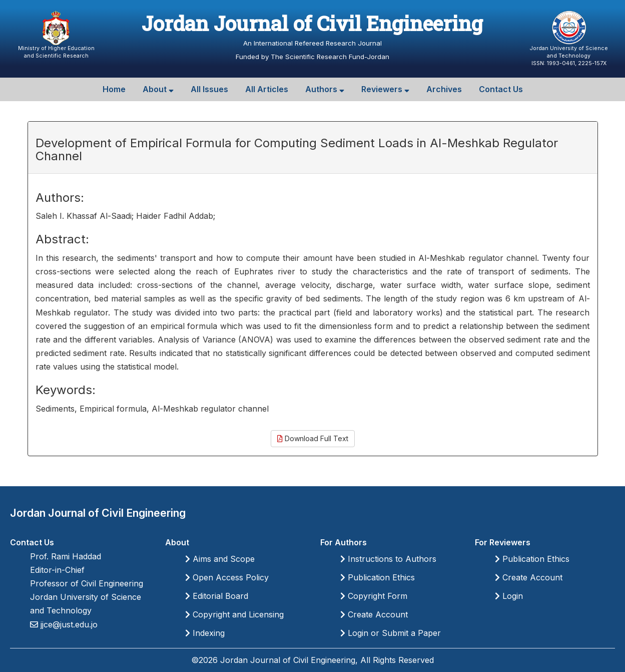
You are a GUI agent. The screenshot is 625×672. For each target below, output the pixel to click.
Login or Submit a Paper (391, 633)
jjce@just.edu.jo (68, 624)
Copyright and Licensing (234, 614)
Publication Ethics (378, 577)
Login (509, 596)
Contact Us (501, 89)
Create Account (374, 614)
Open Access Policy (227, 577)
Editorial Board (217, 596)
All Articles (267, 89)
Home (114, 89)
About (158, 89)
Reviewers (385, 89)
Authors (325, 89)
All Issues (209, 89)
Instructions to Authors (388, 559)
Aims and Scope (220, 559)
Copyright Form (374, 596)
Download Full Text (313, 438)
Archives (444, 89)
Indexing (205, 633)
